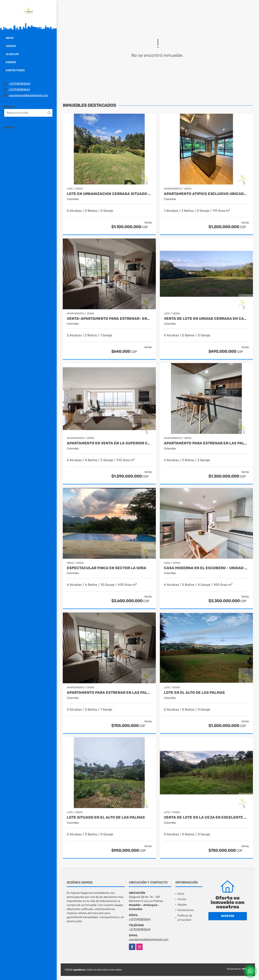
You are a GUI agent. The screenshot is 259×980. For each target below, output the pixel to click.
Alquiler (12, 54)
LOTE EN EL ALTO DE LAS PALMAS (194, 693)
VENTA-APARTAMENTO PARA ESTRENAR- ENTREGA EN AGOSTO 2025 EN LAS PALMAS (109, 319)
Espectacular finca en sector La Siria (107, 568)
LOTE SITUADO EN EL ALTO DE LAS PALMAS (106, 817)
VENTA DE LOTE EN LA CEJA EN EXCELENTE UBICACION (206, 817)
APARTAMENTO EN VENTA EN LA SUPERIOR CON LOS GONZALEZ (109, 443)
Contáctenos (15, 70)
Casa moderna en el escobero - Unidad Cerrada (206, 568)
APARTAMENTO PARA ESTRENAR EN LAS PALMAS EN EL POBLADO (109, 693)
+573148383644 (20, 84)
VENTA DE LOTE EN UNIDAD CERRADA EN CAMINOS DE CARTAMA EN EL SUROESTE (206, 319)
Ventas (11, 46)
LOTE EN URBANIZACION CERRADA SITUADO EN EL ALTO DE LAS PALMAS (109, 194)
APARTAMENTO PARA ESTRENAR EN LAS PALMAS (206, 443)
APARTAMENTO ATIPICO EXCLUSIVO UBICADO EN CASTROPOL (206, 194)
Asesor (11, 62)
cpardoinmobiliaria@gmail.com (28, 95)
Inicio (10, 38)
